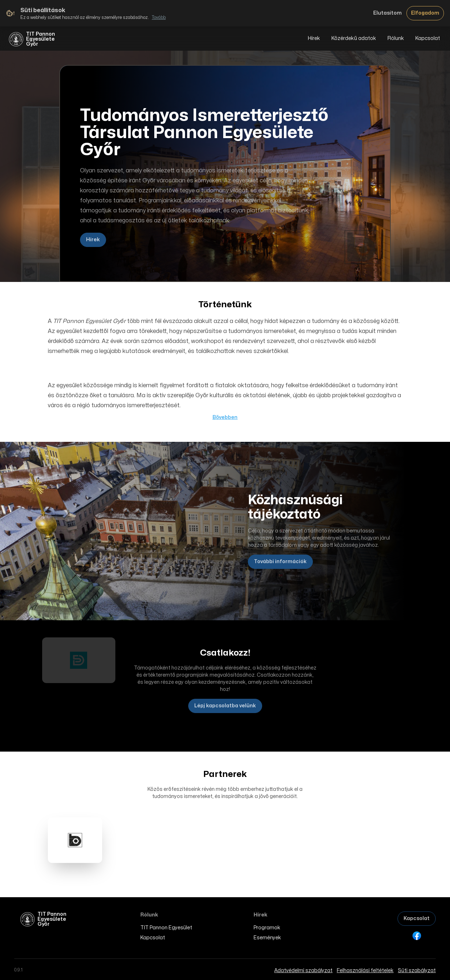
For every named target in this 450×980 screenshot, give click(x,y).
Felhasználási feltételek (365, 971)
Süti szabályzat (417, 971)
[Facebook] (417, 936)
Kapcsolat (428, 38)
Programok (267, 928)
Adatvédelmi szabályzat (303, 971)
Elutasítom (387, 13)
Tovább (159, 17)
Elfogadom (425, 13)
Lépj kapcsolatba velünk (225, 706)
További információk (280, 562)
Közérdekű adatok (354, 38)
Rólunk (396, 38)
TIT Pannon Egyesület (166, 928)
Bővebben (225, 417)
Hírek (314, 38)
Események (267, 938)
